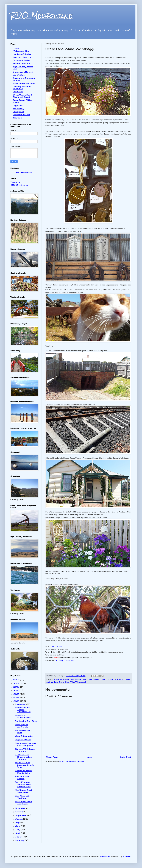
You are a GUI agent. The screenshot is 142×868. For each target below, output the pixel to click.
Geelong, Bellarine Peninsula (22, 88)
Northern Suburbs (22, 54)
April (18, 833)
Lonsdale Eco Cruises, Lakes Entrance (23, 757)
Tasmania (18, 118)
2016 (17, 698)
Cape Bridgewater (24, 736)
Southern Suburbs (22, 57)
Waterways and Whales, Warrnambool (23, 710)
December (21, 704)
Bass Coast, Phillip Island (22, 101)
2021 (17, 680)
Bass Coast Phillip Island (87, 679)
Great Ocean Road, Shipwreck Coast (22, 96)
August (19, 819)
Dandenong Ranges (23, 72)
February (20, 840)
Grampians (18, 112)
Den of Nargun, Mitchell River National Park (23, 784)
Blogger (127, 856)
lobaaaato (105, 856)
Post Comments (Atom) (72, 761)
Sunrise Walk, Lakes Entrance (25, 750)
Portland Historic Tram (24, 731)
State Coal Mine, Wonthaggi (24, 803)
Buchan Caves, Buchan (22, 777)
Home (89, 757)
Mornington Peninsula (24, 83)
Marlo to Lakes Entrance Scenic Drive (24, 765)
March (19, 837)
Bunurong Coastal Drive (65, 660)
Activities (58, 679)
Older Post (125, 757)
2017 (17, 694)
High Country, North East (23, 68)
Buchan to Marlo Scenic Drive (23, 772)
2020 (17, 683)
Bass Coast (69, 679)
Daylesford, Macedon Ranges (24, 79)
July (18, 822)
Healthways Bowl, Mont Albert (24, 791)
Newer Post (52, 757)
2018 (17, 690)
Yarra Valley (19, 75)
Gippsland (18, 105)
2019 (17, 687)
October (20, 812)
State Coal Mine (56, 646)
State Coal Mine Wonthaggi (72, 682)
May (18, 830)
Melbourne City (21, 51)
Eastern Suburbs (21, 60)
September (21, 815)
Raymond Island (23, 740)
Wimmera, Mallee (21, 115)
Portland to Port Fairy (26, 721)
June (18, 826)
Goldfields (18, 92)
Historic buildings (108, 679)
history (121, 679)
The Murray (19, 108)
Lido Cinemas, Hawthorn (22, 797)
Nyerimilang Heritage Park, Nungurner (25, 744)
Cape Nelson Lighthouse (22, 726)
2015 (17, 701)
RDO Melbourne (42, 16)
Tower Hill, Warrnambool (23, 716)
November (21, 808)
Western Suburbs (22, 63)
